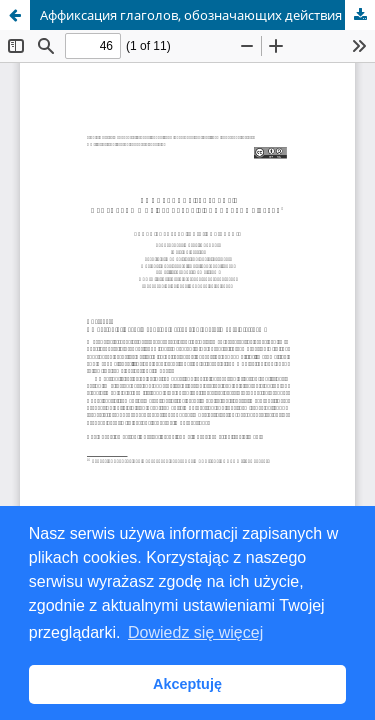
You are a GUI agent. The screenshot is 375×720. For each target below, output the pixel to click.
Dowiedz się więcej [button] (195, 632)
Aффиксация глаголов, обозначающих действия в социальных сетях (207, 15)
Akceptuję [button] (187, 684)
